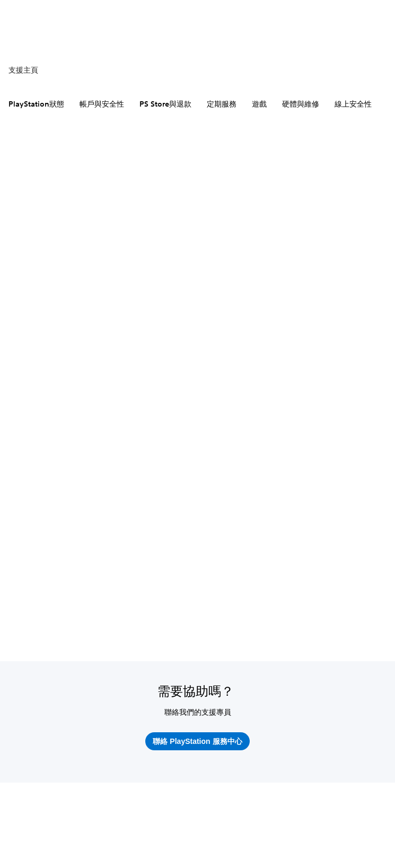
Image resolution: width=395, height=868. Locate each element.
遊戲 (259, 104)
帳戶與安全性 (102, 104)
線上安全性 (353, 104)
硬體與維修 (301, 104)
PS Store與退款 (165, 104)
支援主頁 (23, 70)
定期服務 (222, 104)
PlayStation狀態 (36, 104)
